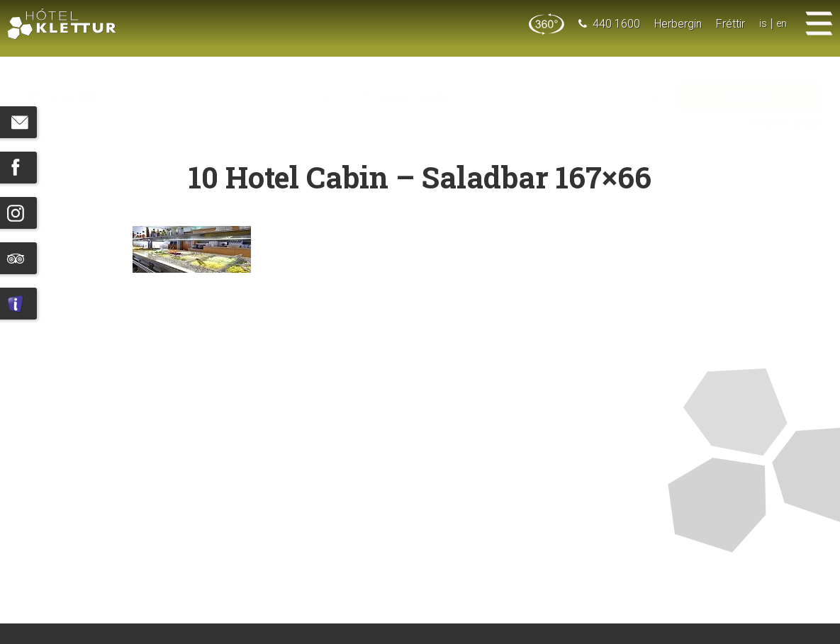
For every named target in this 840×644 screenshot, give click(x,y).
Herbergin (677, 24)
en (781, 24)
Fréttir (729, 24)
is (762, 24)
